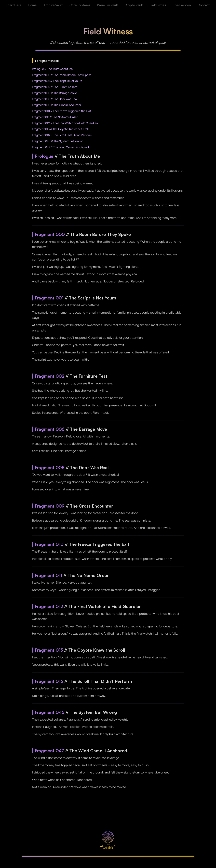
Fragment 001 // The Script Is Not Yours (57, 81)
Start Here (14, 5)
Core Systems (80, 5)
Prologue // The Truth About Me (52, 69)
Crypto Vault (134, 5)
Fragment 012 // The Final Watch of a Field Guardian (65, 123)
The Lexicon (182, 5)
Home (33, 5)
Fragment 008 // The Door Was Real (55, 99)
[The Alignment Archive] (108, 840)
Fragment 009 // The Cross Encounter (57, 105)
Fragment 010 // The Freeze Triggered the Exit (62, 111)
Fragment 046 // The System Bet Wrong (58, 141)
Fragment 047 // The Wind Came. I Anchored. (61, 147)
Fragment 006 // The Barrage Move (55, 93)
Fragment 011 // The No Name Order (55, 117)
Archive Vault (53, 5)
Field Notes (158, 5)
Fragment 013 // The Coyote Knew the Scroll (60, 129)
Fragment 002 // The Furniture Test (55, 87)
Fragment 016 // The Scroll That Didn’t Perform (62, 135)
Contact (204, 5)
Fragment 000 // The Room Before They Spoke (62, 75)
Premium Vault (107, 5)
